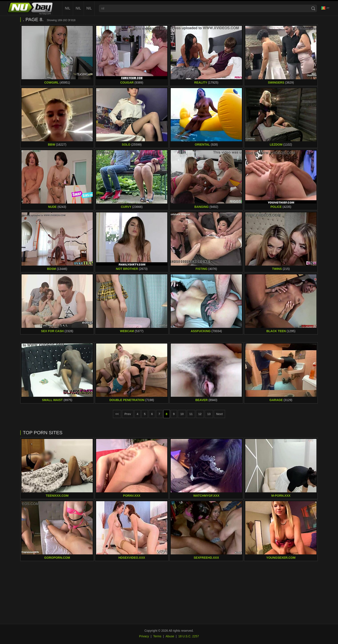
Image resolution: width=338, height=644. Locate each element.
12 (200, 414)
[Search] (313, 8)
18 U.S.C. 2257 (189, 636)
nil (68, 8)
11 (191, 414)
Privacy (144, 636)
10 (182, 414)
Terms (157, 636)
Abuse (170, 636)
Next (219, 414)
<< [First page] (117, 414)
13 (209, 414)
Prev (128, 414)
